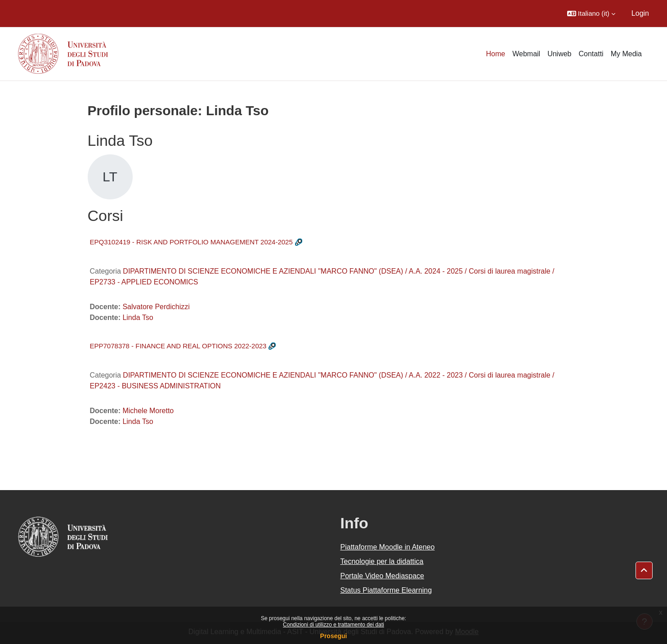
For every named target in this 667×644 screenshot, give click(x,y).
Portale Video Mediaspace (383, 576)
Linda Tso (138, 317)
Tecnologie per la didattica (382, 561)
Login (640, 13)
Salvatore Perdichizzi (156, 307)
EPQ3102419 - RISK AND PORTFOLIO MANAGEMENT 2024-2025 (191, 242)
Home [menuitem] (496, 54)
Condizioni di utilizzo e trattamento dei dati (333, 625)
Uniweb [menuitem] (559, 54)
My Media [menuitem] (626, 54)
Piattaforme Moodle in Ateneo (388, 547)
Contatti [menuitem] (591, 54)
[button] (591, 14)
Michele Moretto (148, 411)
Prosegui (334, 636)
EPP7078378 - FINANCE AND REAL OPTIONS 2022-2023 (178, 346)
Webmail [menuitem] (526, 54)
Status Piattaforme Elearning (386, 590)
